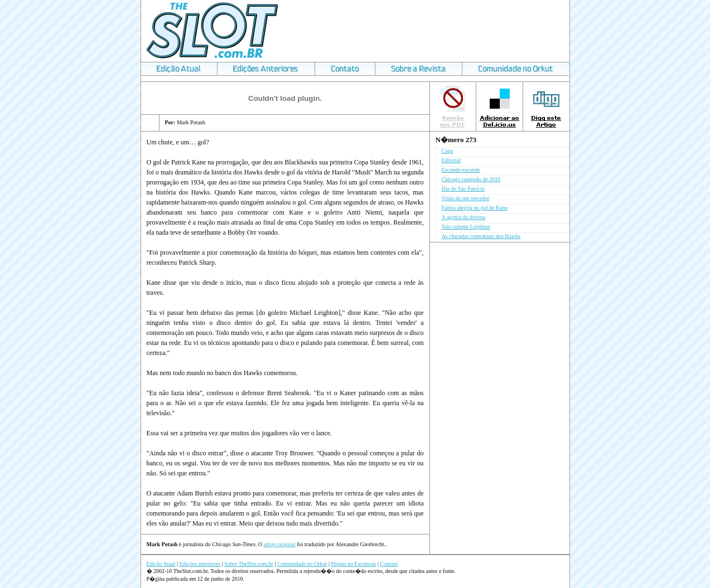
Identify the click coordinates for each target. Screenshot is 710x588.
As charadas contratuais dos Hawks (481, 236)
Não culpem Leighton (466, 227)
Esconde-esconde (461, 170)
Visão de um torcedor (466, 198)
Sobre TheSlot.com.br (249, 564)
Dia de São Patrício (463, 189)
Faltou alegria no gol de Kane (475, 208)
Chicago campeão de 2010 (471, 179)
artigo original (280, 544)
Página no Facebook (353, 564)
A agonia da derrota (464, 217)
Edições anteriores (200, 564)
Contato (389, 564)
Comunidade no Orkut (302, 564)
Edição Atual (161, 564)
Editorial (451, 160)
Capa (448, 151)
